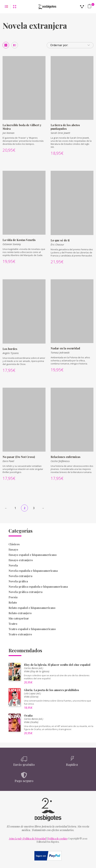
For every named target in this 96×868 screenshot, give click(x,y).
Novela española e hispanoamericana (33, 571)
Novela (13, 565)
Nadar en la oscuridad (65, 348)
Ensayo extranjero (21, 560)
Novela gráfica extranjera (25, 592)
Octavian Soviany (12, 244)
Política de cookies (58, 839)
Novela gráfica (18, 581)
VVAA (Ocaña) (31, 722)
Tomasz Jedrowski (60, 353)
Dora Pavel (8, 461)
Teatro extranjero (20, 634)
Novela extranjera (20, 576)
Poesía (13, 597)
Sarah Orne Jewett (60, 133)
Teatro (13, 624)
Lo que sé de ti (60, 240)
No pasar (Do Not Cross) (19, 457)
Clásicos (14, 544)
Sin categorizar (19, 618)
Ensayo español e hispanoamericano (33, 555)
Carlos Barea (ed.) (34, 668)
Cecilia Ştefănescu (60, 461)
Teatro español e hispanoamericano (32, 629)
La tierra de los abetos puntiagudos (65, 127)
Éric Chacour (57, 245)
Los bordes (10, 349)
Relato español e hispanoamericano (32, 608)
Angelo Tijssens (11, 353)
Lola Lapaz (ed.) (32, 693)
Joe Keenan (8, 133)
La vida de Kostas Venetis (19, 240)
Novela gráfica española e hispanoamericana (38, 587)
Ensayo (13, 549)
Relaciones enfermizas (66, 457)
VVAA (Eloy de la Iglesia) (37, 671)
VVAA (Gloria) (31, 697)
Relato (13, 602)
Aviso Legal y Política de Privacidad (27, 839)
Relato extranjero (20, 613)
